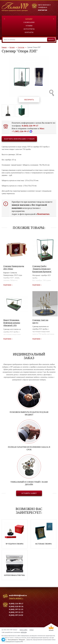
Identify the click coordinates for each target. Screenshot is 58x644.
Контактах (43, 214)
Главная (4, 47)
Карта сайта (23, 630)
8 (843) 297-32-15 (16, 609)
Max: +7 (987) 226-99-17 (28, 130)
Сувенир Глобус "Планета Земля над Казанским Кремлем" (42, 269)
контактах (43, 10)
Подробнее (7, 285)
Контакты (29, 32)
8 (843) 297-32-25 (16, 612)
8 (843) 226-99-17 (30, 126)
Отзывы (29, 26)
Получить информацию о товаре (19, 139)
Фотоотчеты (29, 29)
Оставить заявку (29, 493)
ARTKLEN (24, 632)
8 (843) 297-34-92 (16, 615)
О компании (29, 22)
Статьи (32, 630)
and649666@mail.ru (18, 595)
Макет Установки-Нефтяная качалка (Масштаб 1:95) (12, 323)
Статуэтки (21, 47)
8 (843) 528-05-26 (16, 606)
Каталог (29, 19)
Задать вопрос (15, 598)
